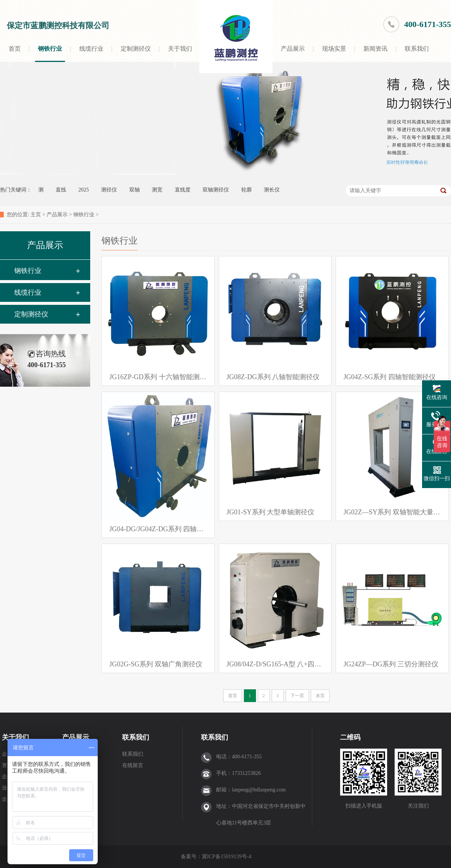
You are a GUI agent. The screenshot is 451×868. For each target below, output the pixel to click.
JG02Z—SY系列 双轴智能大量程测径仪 (392, 512)
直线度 (183, 190)
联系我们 (417, 49)
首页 (15, 49)
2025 (84, 190)
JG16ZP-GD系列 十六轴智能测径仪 (158, 377)
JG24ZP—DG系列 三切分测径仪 (391, 664)
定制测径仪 (136, 49)
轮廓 (247, 190)
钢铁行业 (50, 49)
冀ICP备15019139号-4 (227, 857)
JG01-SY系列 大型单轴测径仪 (271, 512)
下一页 (297, 696)
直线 (61, 190)
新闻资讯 (375, 49)
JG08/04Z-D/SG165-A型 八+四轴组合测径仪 (275, 664)
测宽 (157, 190)
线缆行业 (91, 49)
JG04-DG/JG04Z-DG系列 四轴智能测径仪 (158, 529)
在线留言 (133, 765)
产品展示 (293, 49)
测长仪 (272, 190)
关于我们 (180, 49)
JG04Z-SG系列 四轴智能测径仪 (390, 377)
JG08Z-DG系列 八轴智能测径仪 (273, 377)
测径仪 (109, 190)
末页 (320, 696)
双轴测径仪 (216, 190)
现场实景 (334, 49)
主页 (36, 215)
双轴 (135, 190)
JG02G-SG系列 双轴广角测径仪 (156, 664)
